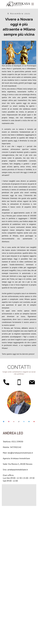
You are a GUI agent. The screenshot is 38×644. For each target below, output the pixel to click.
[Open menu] (33, 4)
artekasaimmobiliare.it (18, 470)
